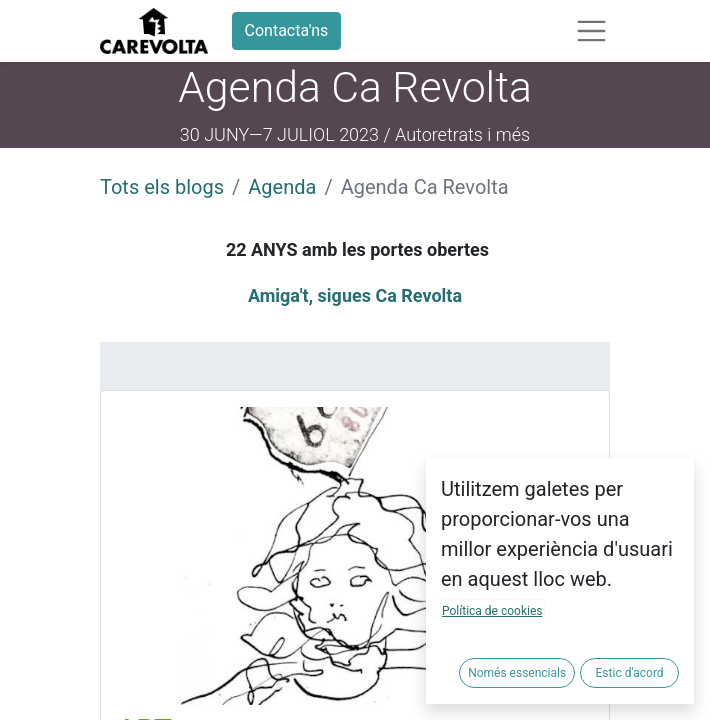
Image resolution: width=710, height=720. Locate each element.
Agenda (282, 187)
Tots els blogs (162, 187)
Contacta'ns (287, 30)
